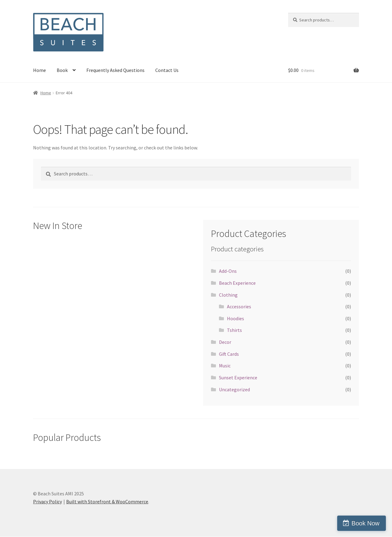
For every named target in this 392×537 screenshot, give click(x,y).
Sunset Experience (238, 377)
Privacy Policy (47, 501)
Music (225, 366)
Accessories (239, 306)
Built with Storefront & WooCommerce (107, 501)
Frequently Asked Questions (115, 70)
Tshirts (234, 330)
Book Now (366, 523)
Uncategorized (234, 389)
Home (40, 70)
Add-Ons (228, 271)
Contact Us (167, 70)
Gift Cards (229, 354)
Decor (225, 342)
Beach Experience (237, 283)
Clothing (228, 295)
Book (62, 70)
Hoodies (236, 318)
